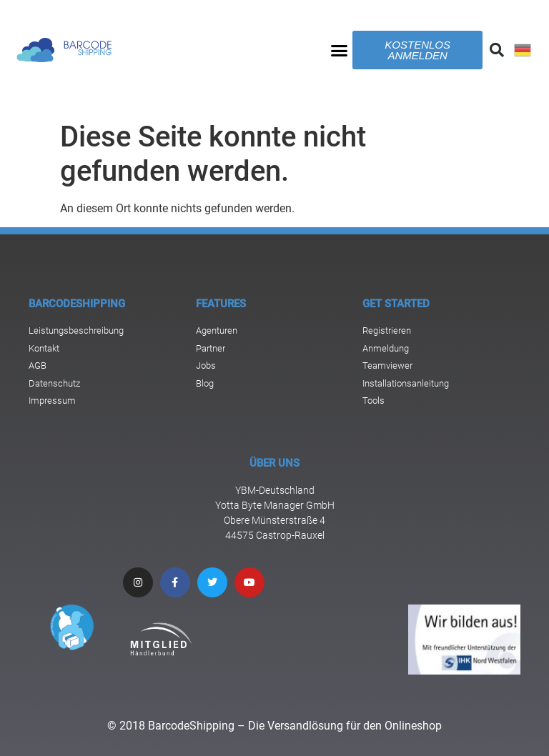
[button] (340, 50)
